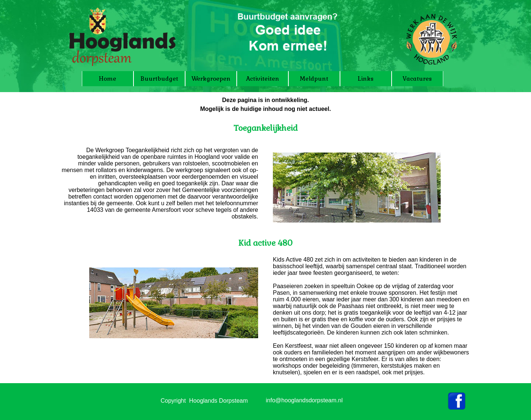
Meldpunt (314, 79)
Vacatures (417, 79)
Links (366, 79)
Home (107, 79)
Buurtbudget (159, 79)
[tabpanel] (265, 115)
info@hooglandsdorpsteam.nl (304, 400)
